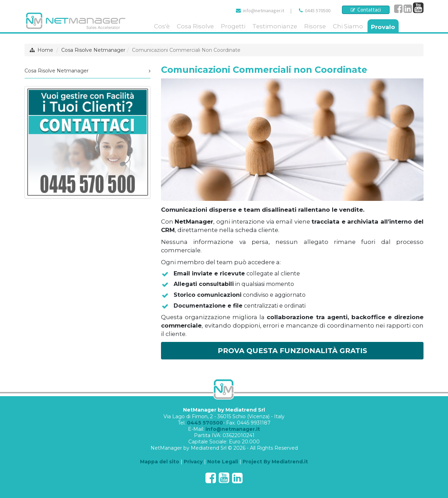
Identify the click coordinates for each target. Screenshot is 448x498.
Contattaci (366, 10)
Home (45, 50)
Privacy (193, 462)
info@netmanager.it (264, 10)
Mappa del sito (160, 462)
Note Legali (223, 462)
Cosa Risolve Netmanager (93, 50)
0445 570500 (318, 10)
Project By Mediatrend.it (275, 462)
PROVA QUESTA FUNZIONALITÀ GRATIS (292, 351)
